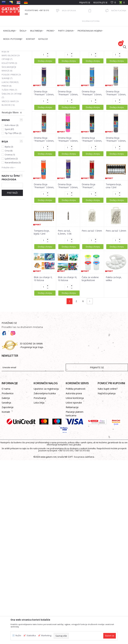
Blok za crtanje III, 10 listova (67, 330)
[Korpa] (122, 4)
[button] (123, 47)
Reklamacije (72, 458)
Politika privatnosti (76, 440)
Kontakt (6, 463)
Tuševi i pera (9, 141)
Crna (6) (9, 202)
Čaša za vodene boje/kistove (90, 330)
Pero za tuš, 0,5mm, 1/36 (65, 283)
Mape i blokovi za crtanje (11, 108)
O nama (6, 440)
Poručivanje (40, 449)
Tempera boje (10, 87)
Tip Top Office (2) (13, 184)
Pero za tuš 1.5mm (92, 282)
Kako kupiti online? (108, 440)
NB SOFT (69, 508)
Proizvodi (34, 53)
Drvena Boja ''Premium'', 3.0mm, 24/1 (88, 238)
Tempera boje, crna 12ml (114, 237)
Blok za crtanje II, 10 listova (43, 330)
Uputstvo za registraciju (46, 440)
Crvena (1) (10, 206)
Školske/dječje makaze (9, 120)
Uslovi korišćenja (75, 449)
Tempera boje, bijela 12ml (42, 283)
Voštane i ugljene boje (11, 101)
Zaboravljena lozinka (45, 444)
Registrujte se (100, 3)
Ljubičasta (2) (11, 209)
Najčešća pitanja (107, 444)
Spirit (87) (9, 180)
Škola (43, 53)
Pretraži (12, 244)
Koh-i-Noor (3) (12, 176)
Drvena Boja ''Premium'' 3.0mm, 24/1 (68, 99)
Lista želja (39, 454)
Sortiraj (100, 65)
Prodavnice (8, 444)
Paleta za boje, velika (114, 330)
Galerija (6, 449)
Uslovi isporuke (74, 454)
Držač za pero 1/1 (43, 96)
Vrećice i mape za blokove (10, 154)
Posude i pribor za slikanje (11, 127)
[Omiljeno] (113, 3)
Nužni (18, 636)
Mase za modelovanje (11, 93)
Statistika (31, 636)
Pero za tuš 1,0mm (116, 282)
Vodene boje (9, 83)
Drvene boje (10, 75)
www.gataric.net (49, 508)
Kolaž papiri (9, 114)
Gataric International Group (14, 53)
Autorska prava (74, 444)
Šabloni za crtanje (12, 147)
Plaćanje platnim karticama (75, 465)
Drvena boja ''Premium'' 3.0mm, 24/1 (92, 192)
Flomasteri (9, 79)
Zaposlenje (8, 458)
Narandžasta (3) (13, 213)
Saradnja (6, 454)
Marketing (46, 636)
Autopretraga (85, 65)
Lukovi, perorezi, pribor (10, 135)
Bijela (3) (9, 198)
